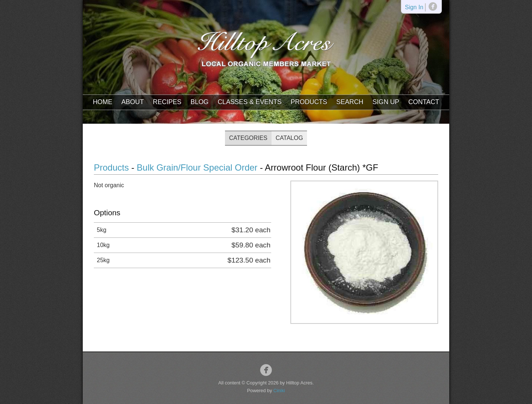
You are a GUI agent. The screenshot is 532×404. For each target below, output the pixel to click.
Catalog (289, 138)
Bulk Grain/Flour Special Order (197, 167)
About (133, 102)
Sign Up (386, 102)
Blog (200, 102)
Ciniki (279, 391)
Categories (248, 138)
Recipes (167, 102)
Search (350, 102)
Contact (424, 102)
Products (309, 102)
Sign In (414, 8)
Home (103, 102)
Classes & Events (250, 102)
